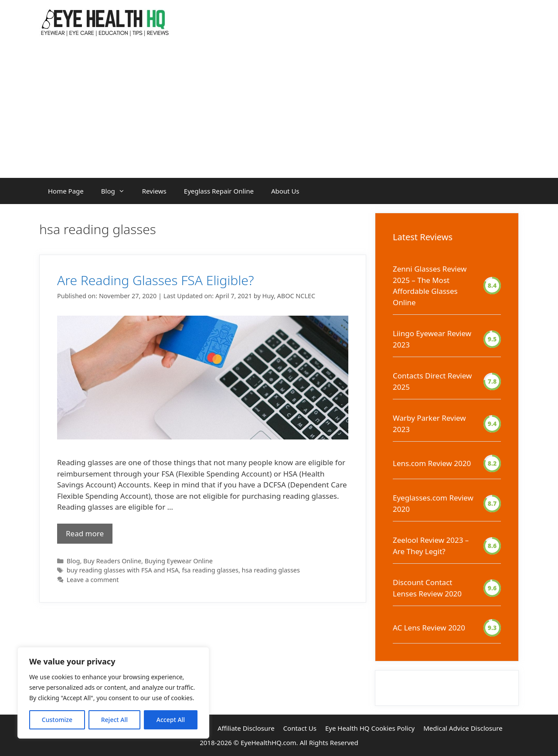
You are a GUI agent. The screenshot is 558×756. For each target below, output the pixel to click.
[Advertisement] (279, 112)
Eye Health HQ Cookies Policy (370, 728)
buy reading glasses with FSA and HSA (123, 570)
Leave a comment (93, 580)
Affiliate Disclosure (246, 728)
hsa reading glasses (271, 570)
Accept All (171, 720)
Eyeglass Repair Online (219, 191)
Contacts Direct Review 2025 (432, 381)
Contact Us (300, 728)
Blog (117, 191)
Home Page (66, 191)
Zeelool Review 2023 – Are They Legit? (431, 546)
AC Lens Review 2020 (429, 628)
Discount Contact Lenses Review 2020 (427, 588)
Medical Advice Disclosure (463, 728)
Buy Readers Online (112, 561)
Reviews (154, 191)
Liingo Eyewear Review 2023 (432, 339)
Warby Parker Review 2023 (429, 424)
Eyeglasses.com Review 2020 (433, 503)
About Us (285, 191)
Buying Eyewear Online (179, 561)
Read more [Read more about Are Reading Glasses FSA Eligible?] (85, 533)
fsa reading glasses (210, 570)
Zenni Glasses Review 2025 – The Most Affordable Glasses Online (430, 286)
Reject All (114, 720)
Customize (57, 720)
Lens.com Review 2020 (432, 463)
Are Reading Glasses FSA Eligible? (155, 280)
